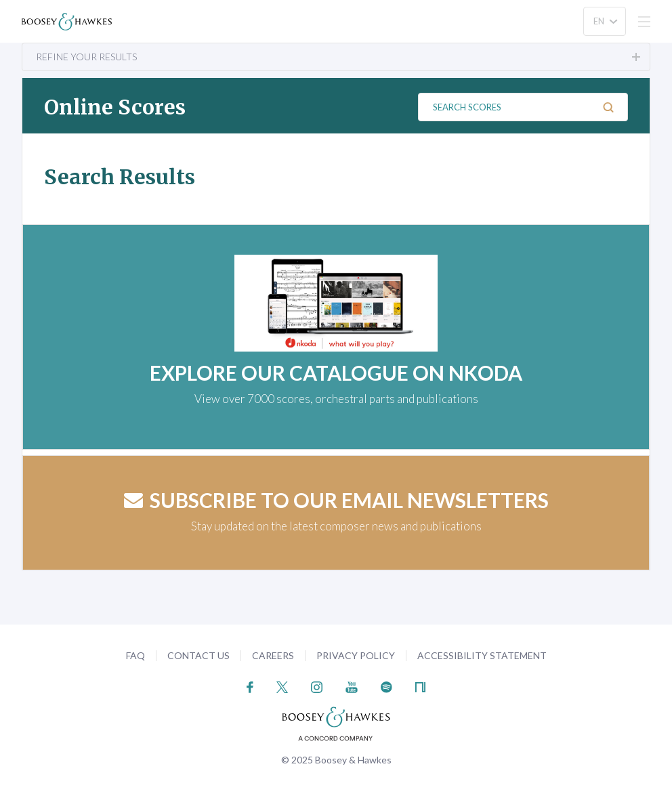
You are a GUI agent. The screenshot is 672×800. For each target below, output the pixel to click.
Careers (273, 655)
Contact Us (198, 655)
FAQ (135, 655)
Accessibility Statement (482, 655)
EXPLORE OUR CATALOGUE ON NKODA (336, 373)
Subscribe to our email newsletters (336, 500)
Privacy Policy (356, 655)
